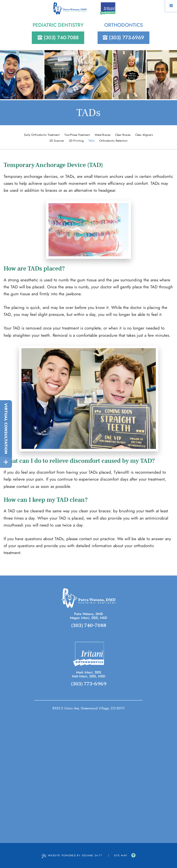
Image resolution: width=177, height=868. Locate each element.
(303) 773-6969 (123, 38)
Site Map (121, 855)
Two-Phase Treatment (77, 135)
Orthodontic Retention (113, 141)
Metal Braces (103, 135)
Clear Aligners (144, 135)
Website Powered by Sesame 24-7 (72, 856)
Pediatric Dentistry (58, 25)
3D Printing (76, 141)
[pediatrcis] (89, 598)
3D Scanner (57, 141)
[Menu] (171, 6)
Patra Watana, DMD (88, 614)
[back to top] (133, 855)
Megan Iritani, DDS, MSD (88, 618)
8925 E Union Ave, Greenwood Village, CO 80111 (88, 708)
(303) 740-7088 (58, 38)
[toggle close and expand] (6, 462)
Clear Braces (123, 135)
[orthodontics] (88, 654)
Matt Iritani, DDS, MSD (88, 676)
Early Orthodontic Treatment (42, 135)
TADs (91, 141)
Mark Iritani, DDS (89, 672)
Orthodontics (123, 25)
